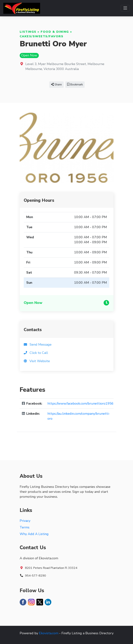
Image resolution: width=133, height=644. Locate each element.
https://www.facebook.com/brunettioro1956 (80, 403)
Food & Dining (55, 32)
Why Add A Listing (34, 534)
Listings (28, 32)
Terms (25, 527)
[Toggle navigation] (125, 8)
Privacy (25, 521)
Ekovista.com (49, 633)
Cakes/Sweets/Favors (42, 36)
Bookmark (75, 85)
